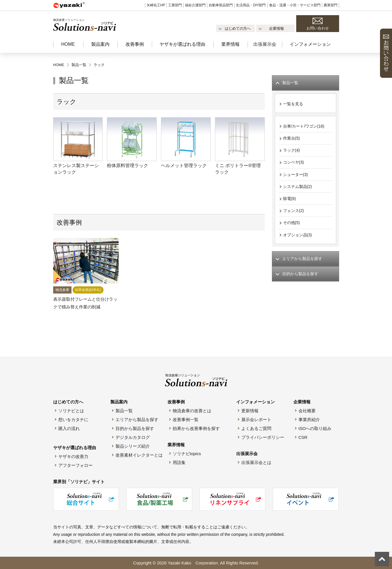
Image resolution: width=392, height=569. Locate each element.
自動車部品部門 (221, 5)
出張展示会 (265, 44)
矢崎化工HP (156, 5)
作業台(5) (292, 140)
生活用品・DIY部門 (251, 5)
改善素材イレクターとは (139, 455)
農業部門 (331, 5)
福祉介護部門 (195, 5)
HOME (68, 44)
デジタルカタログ (133, 437)
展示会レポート (256, 420)
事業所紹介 (309, 420)
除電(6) (290, 203)
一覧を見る (294, 105)
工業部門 (175, 5)
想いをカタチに (73, 420)
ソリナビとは (71, 411)
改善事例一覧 (186, 420)
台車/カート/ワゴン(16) (305, 127)
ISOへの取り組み (315, 428)
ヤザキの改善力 (73, 456)
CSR (303, 437)
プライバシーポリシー (263, 437)
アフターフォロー (75, 465)
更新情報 (250, 411)
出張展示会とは (256, 462)
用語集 (179, 462)
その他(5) (292, 228)
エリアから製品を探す (137, 420)
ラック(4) (292, 153)
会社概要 (307, 411)
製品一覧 (124, 411)
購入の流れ (69, 428)
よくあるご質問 (256, 428)
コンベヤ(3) (294, 165)
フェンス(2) (294, 216)
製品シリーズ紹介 (133, 446)
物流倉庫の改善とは (192, 411)
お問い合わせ (318, 28)
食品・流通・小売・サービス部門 (295, 5)
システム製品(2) (299, 190)
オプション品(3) (299, 241)
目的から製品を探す (135, 428)
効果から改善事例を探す (196, 428)
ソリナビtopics (187, 454)
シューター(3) (296, 178)
